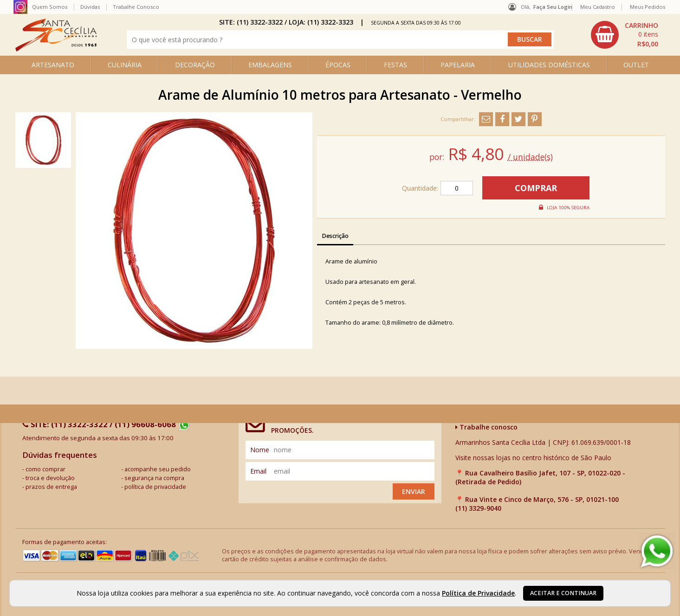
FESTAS (395, 65)
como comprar (45, 469)
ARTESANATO (53, 65)
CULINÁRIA (125, 65)
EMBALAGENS (270, 65)
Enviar (414, 491)
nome (260, 450)
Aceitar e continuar (563, 593)
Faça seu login (553, 7)
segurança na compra (154, 478)
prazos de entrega (51, 487)
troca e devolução (50, 478)
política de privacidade (155, 487)
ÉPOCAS (338, 65)
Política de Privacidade (478, 593)
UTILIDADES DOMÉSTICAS (549, 65)
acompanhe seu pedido (158, 469)
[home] (56, 49)
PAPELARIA (458, 65)
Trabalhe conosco (486, 427)
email (258, 471)
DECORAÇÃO (195, 65)
